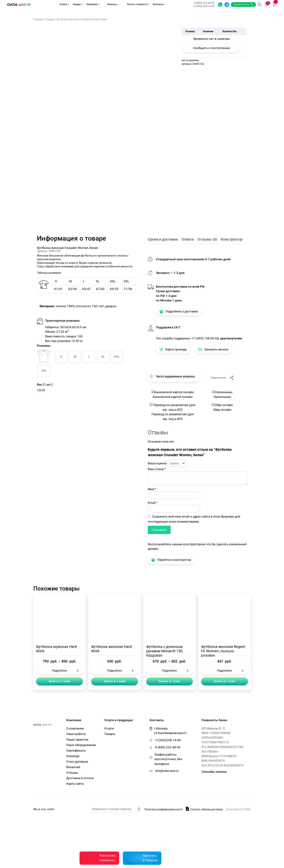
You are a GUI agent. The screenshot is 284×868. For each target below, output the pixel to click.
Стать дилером (77, 812)
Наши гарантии (77, 790)
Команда (73, 806)
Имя (152, 539)
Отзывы (72, 823)
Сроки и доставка (163, 239)
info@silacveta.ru (167, 821)
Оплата (188, 239)
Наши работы (76, 784)
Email (153, 553)
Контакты (158, 4)
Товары (78, 4)
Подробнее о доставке (179, 311)
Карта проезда (173, 349)
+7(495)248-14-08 (168, 790)
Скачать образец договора (204, 859)
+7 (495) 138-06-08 (205, 338)
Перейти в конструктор (171, 610)
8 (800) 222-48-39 (204, 3)
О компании (75, 779)
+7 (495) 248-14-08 (203, 6)
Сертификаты (76, 801)
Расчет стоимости (138, 4)
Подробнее (59, 721)
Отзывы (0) (207, 239)
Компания (93, 4)
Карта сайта (75, 834)
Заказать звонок (243, 5)
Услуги (64, 4)
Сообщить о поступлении (211, 48)
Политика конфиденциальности (163, 859)
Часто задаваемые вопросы (172, 377)
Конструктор (232, 239)
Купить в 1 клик (59, 731)
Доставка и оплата (80, 828)
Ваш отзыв (157, 519)
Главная (38, 19)
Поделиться (223, 378)
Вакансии (73, 817)
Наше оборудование (81, 795)
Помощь (113, 4)
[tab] (165, 240)
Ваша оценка (157, 513)
